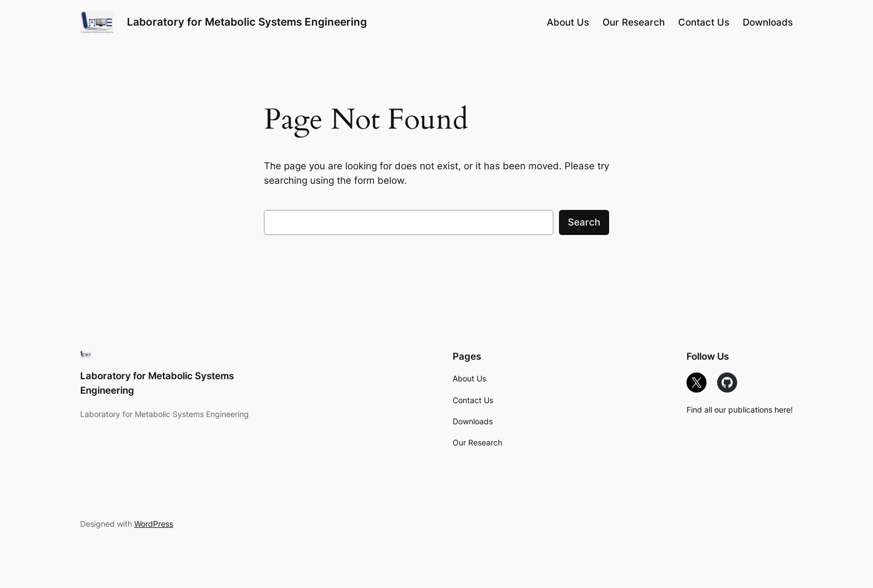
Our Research (477, 442)
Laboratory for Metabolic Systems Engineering (247, 22)
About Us (469, 378)
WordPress (154, 524)
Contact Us (473, 400)
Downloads (473, 421)
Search (584, 222)
